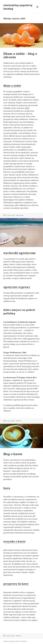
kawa (7, 488)
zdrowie (21, 215)
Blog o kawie (13, 454)
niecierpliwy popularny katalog (18, 7)
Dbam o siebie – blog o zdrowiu (20, 55)
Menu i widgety (37, 9)
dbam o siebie (12, 86)
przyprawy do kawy (16, 584)
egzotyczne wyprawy (17, 287)
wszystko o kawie (14, 541)
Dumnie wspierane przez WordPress (15, 641)
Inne (20, 421)
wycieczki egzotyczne (19, 253)
